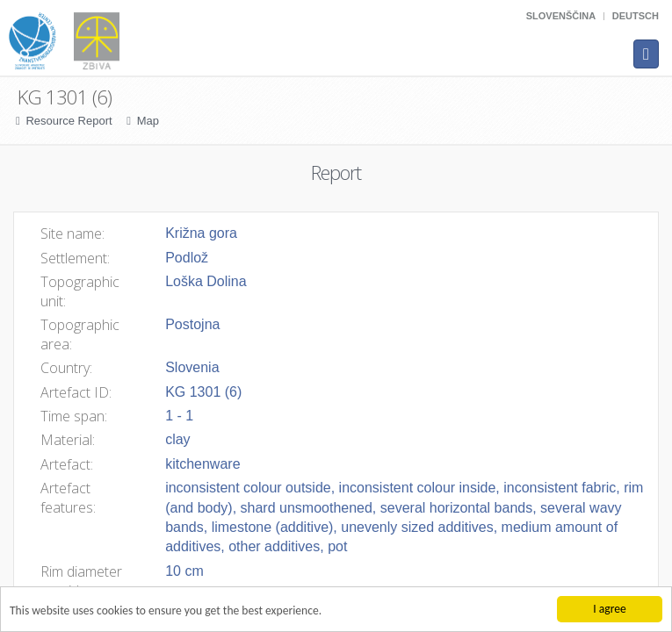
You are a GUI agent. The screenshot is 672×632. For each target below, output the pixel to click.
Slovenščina (561, 16)
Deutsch (636, 16)
